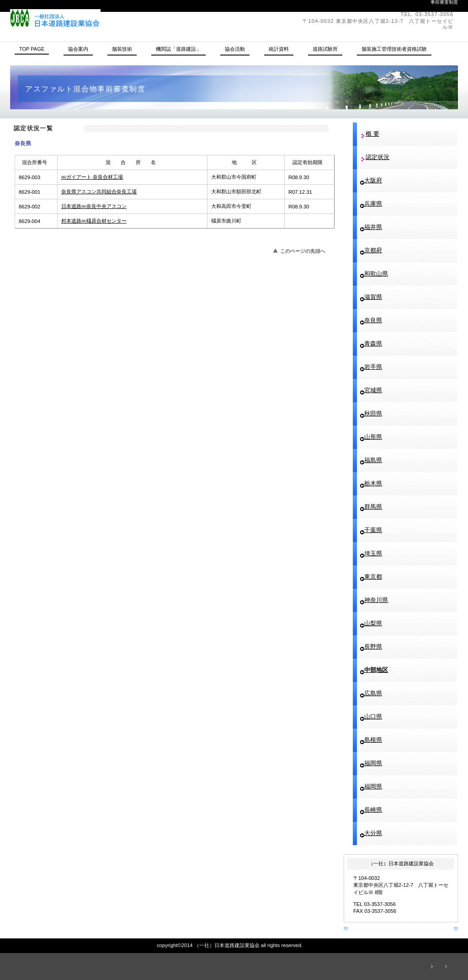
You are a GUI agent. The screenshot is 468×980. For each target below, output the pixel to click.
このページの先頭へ (303, 251)
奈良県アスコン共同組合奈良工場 (99, 192)
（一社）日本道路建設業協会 (136, 18)
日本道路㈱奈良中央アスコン (94, 206)
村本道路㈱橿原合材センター (94, 221)
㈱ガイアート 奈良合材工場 (92, 177)
